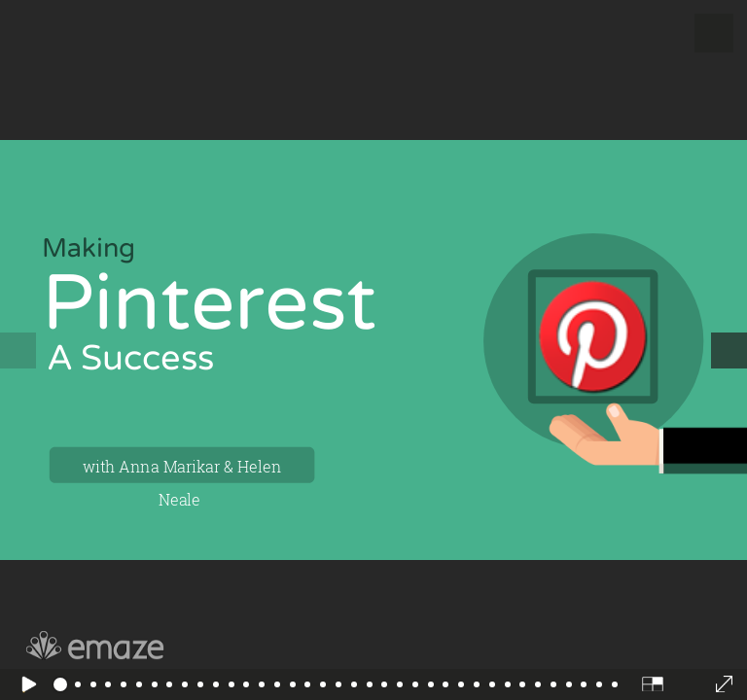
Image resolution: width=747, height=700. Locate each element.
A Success (131, 359)
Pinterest (209, 303)
